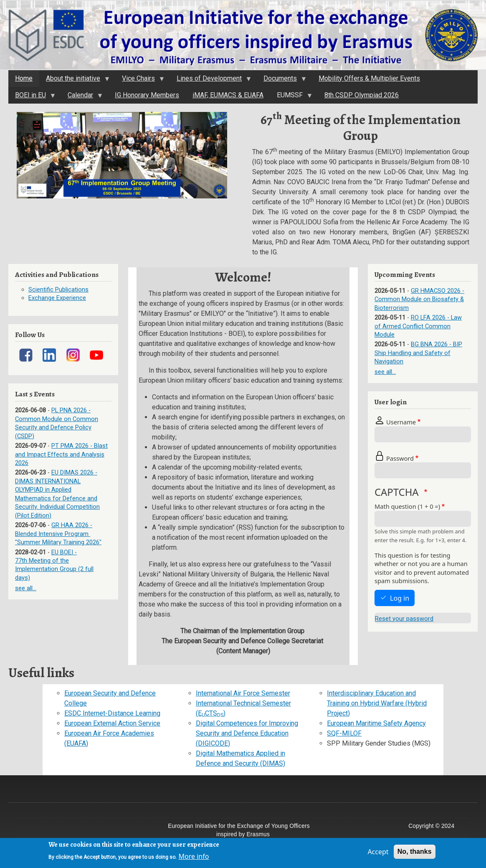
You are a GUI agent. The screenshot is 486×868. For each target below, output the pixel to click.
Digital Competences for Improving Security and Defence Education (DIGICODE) (247, 733)
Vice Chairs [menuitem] (140, 81)
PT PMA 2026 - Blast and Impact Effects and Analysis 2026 (61, 454)
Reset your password (404, 619)
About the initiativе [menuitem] (74, 81)
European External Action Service (112, 723)
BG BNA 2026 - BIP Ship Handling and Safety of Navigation (418, 353)
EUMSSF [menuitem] (291, 97)
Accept (378, 853)
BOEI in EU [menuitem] (32, 97)
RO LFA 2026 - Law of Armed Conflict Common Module (418, 326)
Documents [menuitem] (281, 81)
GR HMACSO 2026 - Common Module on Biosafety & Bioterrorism (419, 299)
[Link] (26, 355)
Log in (400, 598)
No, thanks (415, 853)
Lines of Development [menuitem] (210, 81)
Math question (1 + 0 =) (407, 506)
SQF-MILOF (344, 733)
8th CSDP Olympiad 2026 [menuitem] (362, 95)
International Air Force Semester (243, 693)
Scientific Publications (58, 289)
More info (194, 858)
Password (400, 458)
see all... (26, 588)
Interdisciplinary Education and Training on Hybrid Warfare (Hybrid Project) (377, 703)
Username (401, 422)
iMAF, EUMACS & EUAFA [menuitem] (228, 95)
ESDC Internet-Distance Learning (112, 713)
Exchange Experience (57, 298)
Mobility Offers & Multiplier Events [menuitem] (369, 78)
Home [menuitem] (24, 78)
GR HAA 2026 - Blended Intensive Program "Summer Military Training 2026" (58, 534)
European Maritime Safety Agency (376, 723)
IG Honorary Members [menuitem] (147, 95)
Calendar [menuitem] (82, 97)
